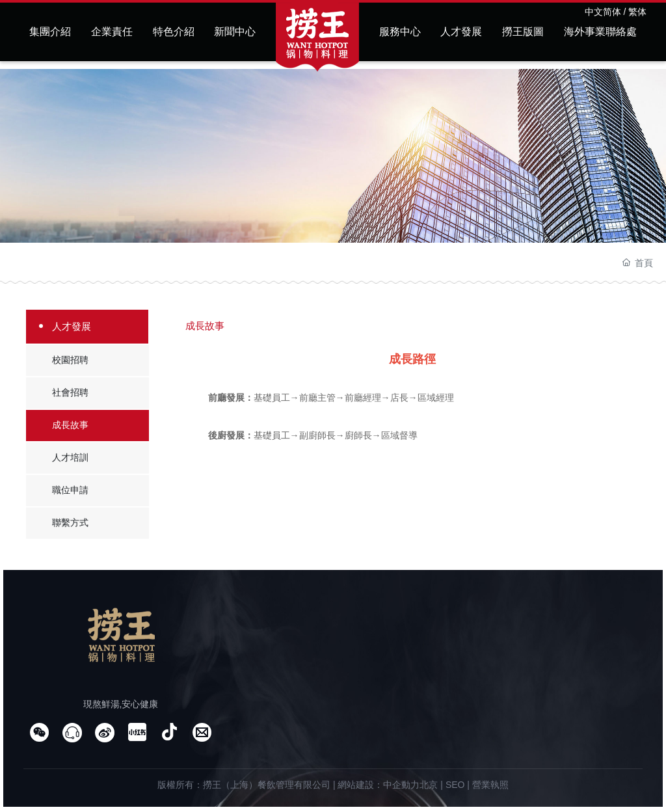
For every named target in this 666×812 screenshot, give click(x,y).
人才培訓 (70, 457)
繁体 (637, 12)
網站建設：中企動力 (379, 785)
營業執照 (490, 785)
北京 (429, 785)
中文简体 (603, 12)
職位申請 (70, 490)
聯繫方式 (70, 522)
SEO (455, 785)
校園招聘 (70, 360)
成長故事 (70, 425)
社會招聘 (70, 392)
